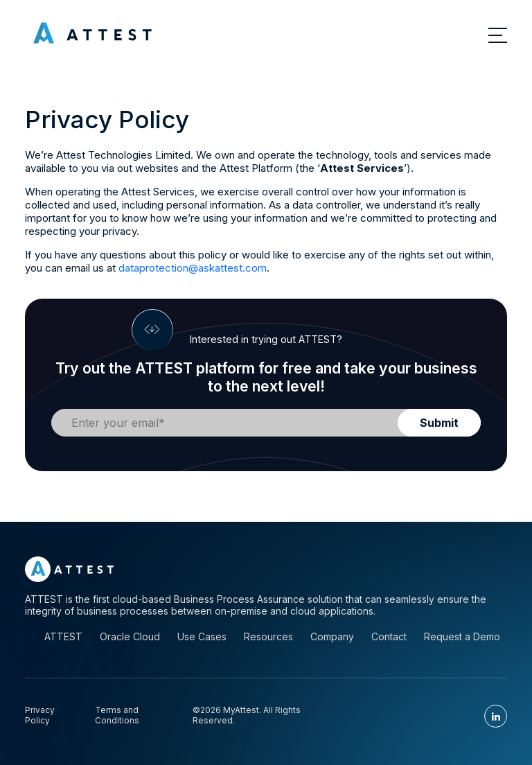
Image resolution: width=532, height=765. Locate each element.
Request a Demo (462, 636)
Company (332, 636)
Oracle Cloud (130, 636)
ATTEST (63, 636)
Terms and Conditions (117, 715)
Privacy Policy (40, 715)
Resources (268, 636)
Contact (389, 636)
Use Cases (202, 636)
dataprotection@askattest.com (193, 268)
